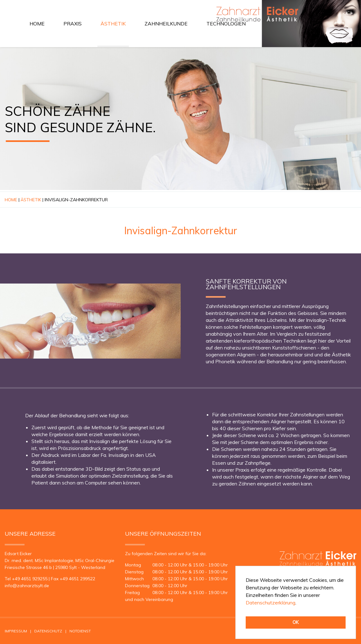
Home (37, 24)
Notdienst (80, 631)
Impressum (16, 631)
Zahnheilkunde (166, 24)
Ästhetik (113, 24)
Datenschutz (48, 631)
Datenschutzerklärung (271, 603)
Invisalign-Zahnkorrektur (76, 200)
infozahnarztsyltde (27, 586)
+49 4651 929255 (30, 579)
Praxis (73, 24)
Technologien (226, 24)
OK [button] (296, 622)
